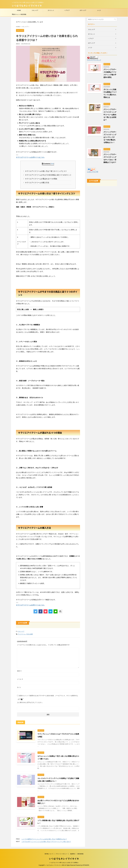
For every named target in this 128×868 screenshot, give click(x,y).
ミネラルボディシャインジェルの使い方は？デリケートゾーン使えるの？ (46, 842)
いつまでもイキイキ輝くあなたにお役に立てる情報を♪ (64, 863)
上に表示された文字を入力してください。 (30, 702)
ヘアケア (67, 10)
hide (52, 164)
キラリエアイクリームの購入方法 (37, 183)
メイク (99, 10)
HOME (19, 10)
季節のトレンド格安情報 (19, 14)
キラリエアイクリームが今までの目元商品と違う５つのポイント (48, 175)
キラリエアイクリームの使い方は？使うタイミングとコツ (46, 171)
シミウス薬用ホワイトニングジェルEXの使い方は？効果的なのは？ (44, 839)
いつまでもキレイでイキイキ (27, 6)
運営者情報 (80, 854)
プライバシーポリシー (61, 854)
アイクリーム (22, 634)
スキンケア (35, 10)
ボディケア (83, 10)
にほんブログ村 (93, 172)
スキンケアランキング (94, 60)
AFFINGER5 (86, 865)
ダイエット (51, 10)
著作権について (49, 854)
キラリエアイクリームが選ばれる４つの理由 (41, 179)
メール (20, 679)
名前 (19, 671)
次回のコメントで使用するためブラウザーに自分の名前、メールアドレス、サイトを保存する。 (49, 696)
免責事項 (72, 854)
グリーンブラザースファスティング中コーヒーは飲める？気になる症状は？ (110, 115)
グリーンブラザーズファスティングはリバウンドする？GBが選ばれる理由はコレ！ (110, 137)
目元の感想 (30, 634)
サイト (19, 687)
